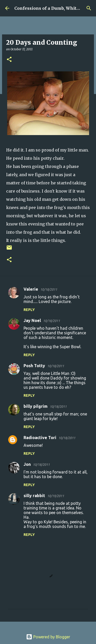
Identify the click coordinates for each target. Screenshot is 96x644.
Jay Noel (32, 320)
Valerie (31, 289)
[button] (9, 60)
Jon (27, 464)
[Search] (89, 8)
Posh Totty (34, 366)
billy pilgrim (36, 406)
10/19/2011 (56, 496)
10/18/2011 (49, 289)
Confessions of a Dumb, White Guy (51, 8)
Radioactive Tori (40, 438)
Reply (29, 310)
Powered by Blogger (48, 637)
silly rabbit (34, 496)
